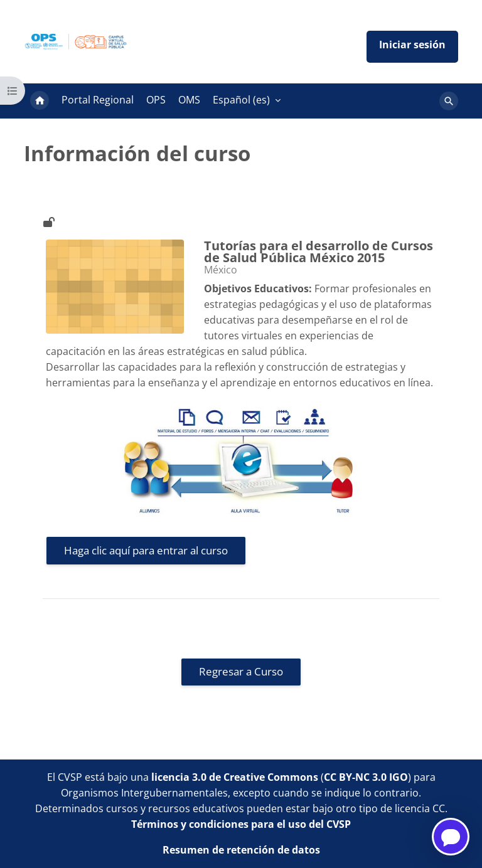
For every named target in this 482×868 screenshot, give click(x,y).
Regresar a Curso (241, 671)
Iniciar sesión (412, 47)
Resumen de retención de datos (241, 850)
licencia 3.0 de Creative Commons (235, 777)
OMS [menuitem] (189, 100)
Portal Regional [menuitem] (98, 100)
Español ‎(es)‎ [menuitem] (241, 100)
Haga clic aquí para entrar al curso (146, 550)
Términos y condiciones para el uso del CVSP (241, 824)
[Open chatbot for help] (451, 837)
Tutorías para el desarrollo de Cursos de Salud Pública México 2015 (319, 252)
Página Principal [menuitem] (40, 101)
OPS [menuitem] (156, 100)
